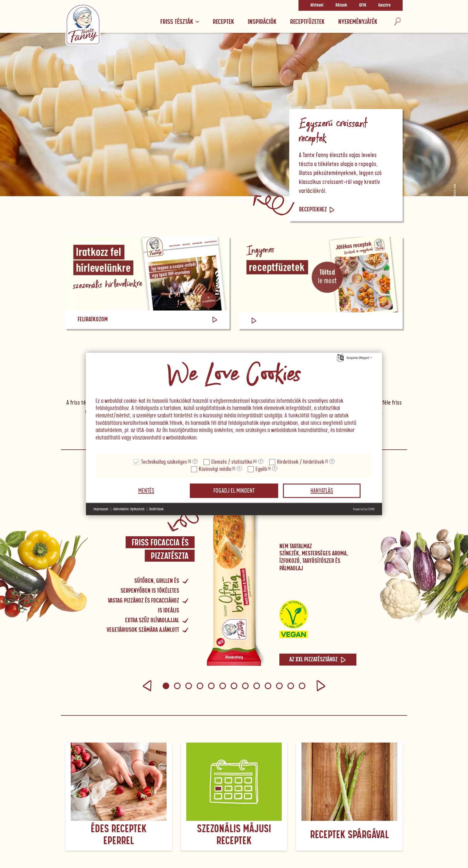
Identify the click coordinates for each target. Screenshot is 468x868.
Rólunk (341, 5)
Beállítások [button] (156, 509)
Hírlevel (317, 5)
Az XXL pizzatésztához (318, 660)
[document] (234, 403)
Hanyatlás (322, 491)
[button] (147, 686)
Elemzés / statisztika (232, 462)
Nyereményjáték (358, 22)
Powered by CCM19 (364, 509)
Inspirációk (262, 22)
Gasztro (384, 5)
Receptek (223, 22)
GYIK (363, 5)
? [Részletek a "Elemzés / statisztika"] (261, 461)
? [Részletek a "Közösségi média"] (239, 468)
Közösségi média (215, 469)
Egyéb (261, 469)
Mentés (146, 491)
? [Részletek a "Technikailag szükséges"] (195, 461)
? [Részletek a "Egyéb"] (275, 468)
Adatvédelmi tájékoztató (129, 509)
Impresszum (101, 509)
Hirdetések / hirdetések (301, 462)
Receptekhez (317, 210)
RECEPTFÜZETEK (307, 22)
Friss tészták (180, 22)
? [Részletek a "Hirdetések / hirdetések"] (332, 461)
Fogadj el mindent (234, 491)
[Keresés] (398, 22)
